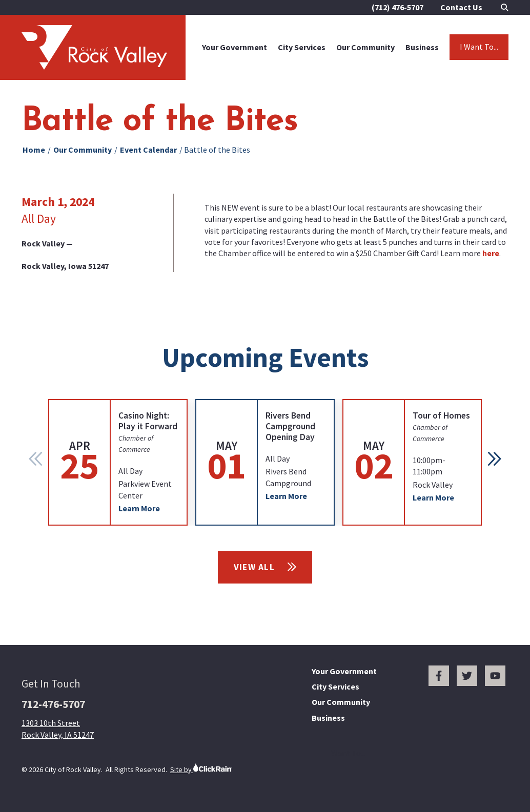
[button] (495, 459)
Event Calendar (148, 150)
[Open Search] (505, 7)
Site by (201, 768)
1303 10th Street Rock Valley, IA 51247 (58, 728)
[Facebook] (439, 676)
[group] (118, 462)
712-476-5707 (53, 704)
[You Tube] (495, 676)
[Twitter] (467, 676)
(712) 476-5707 (397, 7)
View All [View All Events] (265, 567)
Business (422, 47)
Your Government (235, 47)
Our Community (365, 47)
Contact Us (461, 7)
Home (34, 150)
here (491, 253)
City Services (302, 47)
